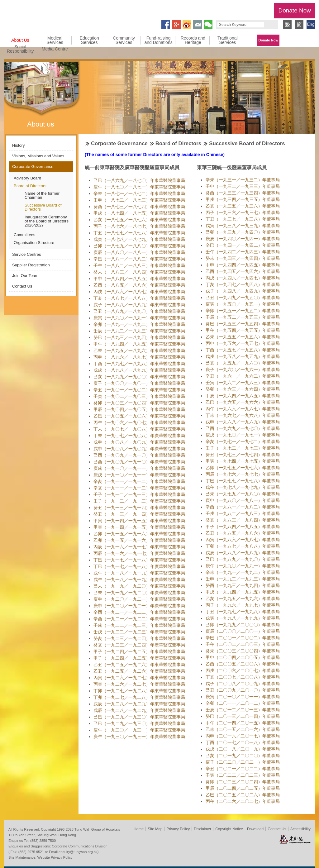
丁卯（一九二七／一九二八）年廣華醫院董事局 (139, 697)
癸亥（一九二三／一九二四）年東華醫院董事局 (139, 638)
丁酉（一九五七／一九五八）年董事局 (243, 350)
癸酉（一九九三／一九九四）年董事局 (243, 585)
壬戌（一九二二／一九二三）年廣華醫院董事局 (139, 632)
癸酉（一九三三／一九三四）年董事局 (243, 193)
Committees (24, 235)
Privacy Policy (178, 829)
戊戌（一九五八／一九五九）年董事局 (243, 356)
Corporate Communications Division (79, 846)
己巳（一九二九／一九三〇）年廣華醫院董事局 (139, 723)
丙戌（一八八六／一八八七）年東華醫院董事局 (139, 292)
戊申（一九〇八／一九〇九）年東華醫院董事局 (139, 442)
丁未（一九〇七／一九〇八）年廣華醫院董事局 (139, 436)
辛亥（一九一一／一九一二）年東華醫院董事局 (139, 481)
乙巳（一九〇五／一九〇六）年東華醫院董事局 (139, 416)
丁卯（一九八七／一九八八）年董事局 (243, 546)
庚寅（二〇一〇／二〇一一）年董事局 (243, 697)
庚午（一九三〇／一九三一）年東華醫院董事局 (139, 730)
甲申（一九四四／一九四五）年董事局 (243, 265)
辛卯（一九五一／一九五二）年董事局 (243, 311)
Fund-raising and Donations (158, 40)
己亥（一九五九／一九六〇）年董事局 (243, 363)
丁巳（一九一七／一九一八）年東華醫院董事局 (139, 560)
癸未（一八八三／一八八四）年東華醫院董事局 (139, 272)
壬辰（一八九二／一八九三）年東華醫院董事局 (139, 331)
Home (139, 829)
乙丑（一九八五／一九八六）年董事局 (243, 533)
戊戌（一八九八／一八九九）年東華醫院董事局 (139, 370)
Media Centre (55, 49)
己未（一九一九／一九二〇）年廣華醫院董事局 (139, 593)
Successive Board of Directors (43, 207)
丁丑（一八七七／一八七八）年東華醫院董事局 (139, 233)
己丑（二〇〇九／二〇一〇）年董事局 (243, 690)
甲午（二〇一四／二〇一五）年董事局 (243, 723)
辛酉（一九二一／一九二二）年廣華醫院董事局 (139, 619)
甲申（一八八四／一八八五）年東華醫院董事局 (139, 279)
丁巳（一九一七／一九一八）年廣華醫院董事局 (139, 566)
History (18, 145)
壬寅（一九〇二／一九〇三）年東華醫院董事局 (139, 396)
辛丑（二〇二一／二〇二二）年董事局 (243, 769)
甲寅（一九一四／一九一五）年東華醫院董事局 (139, 521)
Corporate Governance (33, 167)
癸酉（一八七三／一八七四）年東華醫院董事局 (139, 207)
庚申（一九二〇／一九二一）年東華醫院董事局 (139, 599)
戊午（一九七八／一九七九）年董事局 (243, 487)
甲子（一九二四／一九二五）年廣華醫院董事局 (139, 658)
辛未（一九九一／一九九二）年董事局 (243, 572)
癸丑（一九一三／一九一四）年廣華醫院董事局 (139, 514)
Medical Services (55, 40)
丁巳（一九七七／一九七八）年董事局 (243, 481)
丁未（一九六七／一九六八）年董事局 (243, 415)
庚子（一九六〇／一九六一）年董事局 (243, 370)
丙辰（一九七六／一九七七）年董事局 (243, 474)
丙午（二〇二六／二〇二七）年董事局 (243, 801)
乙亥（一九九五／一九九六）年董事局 (243, 599)
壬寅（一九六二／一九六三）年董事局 (243, 383)
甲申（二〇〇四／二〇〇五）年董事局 (243, 657)
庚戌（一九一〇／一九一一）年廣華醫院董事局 (139, 475)
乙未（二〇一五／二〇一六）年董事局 (243, 729)
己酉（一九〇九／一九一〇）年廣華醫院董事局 (139, 462)
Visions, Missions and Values (38, 156)
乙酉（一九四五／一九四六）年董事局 (243, 271)
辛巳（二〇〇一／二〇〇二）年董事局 (243, 638)
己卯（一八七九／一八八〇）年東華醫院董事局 (139, 246)
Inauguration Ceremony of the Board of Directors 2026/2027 (47, 221)
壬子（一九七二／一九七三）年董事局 (243, 448)
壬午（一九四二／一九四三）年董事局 (243, 252)
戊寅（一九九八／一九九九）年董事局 (243, 618)
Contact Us (22, 286)
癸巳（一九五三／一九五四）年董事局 (243, 324)
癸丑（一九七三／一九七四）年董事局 (243, 455)
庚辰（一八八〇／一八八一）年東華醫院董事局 (139, 252)
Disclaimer (202, 829)
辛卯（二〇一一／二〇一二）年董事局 (243, 703)
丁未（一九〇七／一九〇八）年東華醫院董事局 (139, 429)
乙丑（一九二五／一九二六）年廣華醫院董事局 (139, 671)
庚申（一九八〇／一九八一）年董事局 (243, 500)
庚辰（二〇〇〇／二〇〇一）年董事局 (243, 631)
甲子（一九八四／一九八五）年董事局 (243, 527)
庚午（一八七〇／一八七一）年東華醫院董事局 (139, 187)
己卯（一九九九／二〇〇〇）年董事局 (243, 625)
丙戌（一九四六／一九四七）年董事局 (243, 278)
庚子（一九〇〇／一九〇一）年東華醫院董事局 (139, 383)
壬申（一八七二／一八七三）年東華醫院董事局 (139, 200)
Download (255, 829)
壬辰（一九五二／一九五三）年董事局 (243, 317)
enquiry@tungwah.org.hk (78, 852)
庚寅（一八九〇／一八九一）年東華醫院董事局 (139, 318)
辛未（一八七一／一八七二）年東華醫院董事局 (139, 193)
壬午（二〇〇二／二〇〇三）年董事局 (243, 644)
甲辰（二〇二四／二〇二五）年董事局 (243, 788)
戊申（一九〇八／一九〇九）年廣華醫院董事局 (139, 449)
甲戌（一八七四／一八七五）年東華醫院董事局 (139, 213)
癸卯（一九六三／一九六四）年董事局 (243, 389)
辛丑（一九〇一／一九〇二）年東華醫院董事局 (139, 390)
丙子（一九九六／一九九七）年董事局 (243, 605)
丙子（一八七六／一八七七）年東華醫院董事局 (139, 226)
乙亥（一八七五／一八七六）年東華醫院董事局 (139, 220)
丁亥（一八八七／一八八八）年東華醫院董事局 (139, 298)
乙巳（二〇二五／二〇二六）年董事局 (243, 795)
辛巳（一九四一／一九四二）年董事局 (243, 245)
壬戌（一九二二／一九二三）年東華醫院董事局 (139, 625)
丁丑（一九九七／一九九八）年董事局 (243, 612)
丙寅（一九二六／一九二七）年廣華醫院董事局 (139, 684)
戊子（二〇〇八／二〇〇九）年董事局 (243, 684)
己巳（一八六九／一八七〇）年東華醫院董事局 (139, 180)
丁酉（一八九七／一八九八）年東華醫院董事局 (139, 364)
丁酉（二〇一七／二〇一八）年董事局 (243, 742)
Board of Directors (30, 186)
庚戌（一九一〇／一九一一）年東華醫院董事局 (139, 468)
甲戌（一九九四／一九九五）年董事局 (243, 592)
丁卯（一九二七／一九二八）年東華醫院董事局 (139, 691)
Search (270, 25)
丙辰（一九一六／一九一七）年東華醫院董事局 (139, 547)
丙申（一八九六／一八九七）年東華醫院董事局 (139, 357)
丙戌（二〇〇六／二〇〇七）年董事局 (243, 670)
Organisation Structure (34, 243)
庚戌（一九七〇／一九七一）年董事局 (243, 435)
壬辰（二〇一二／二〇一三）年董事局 (243, 710)
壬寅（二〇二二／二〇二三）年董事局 (243, 775)
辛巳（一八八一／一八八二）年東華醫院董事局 (139, 259)
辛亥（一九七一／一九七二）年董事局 (243, 441)
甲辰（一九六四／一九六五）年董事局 (243, 396)
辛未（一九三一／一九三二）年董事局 (243, 180)
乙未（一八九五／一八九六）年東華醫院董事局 (139, 351)
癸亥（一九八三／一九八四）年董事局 (243, 520)
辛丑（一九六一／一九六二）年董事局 (243, 376)
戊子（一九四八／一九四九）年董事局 (243, 291)
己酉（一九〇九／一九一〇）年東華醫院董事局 (139, 455)
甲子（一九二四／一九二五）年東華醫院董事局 (139, 651)
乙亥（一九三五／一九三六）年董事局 (243, 206)
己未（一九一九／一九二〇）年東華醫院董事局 (139, 586)
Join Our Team (25, 276)
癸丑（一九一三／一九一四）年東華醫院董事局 (139, 508)
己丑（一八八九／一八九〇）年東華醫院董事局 (139, 311)
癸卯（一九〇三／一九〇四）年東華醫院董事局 (139, 403)
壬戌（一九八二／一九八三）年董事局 (243, 513)
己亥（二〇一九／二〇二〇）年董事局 (243, 756)
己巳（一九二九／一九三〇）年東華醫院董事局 (139, 717)
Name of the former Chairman (42, 195)
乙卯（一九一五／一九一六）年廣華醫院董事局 (139, 540)
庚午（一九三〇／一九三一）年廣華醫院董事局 (139, 737)
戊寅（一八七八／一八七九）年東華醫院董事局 (139, 239)
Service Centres (26, 254)
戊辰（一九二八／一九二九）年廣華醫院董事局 (139, 710)
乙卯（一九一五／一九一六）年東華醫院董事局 (139, 534)
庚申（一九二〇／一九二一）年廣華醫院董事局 (139, 606)
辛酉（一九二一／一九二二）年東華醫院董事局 (139, 612)
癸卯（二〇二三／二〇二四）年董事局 (243, 782)
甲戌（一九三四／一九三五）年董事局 (243, 199)
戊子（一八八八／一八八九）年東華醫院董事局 (139, 305)
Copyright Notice (229, 829)
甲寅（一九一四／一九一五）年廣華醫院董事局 (139, 527)
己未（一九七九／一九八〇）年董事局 (243, 494)
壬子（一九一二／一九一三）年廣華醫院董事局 (139, 501)
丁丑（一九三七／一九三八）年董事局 (243, 219)
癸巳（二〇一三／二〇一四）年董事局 (243, 716)
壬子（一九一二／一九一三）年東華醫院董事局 (139, 494)
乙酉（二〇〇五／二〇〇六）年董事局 (243, 664)
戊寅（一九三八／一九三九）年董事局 (243, 226)
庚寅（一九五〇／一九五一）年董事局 (243, 304)
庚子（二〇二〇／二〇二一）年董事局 (243, 762)
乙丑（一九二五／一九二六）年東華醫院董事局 (139, 665)
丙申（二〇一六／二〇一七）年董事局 (243, 736)
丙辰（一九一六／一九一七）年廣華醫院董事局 (139, 553)
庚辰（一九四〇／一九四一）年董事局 (243, 239)
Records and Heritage (193, 40)
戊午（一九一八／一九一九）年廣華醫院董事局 (139, 579)
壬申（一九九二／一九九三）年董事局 (243, 579)
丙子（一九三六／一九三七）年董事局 (243, 212)
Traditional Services (228, 40)
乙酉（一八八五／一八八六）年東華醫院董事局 (139, 285)
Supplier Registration (31, 265)
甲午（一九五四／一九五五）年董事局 (243, 330)
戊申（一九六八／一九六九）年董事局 (243, 422)
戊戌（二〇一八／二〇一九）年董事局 (243, 749)
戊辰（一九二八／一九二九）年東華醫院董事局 (139, 704)
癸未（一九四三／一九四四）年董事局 (243, 258)
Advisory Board (27, 178)
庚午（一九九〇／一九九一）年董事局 (243, 566)
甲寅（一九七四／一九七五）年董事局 (243, 461)
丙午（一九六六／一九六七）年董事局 (243, 409)
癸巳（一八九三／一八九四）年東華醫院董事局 (139, 337)
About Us (20, 40)
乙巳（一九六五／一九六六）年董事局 (243, 402)
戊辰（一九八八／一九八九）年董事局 (243, 553)
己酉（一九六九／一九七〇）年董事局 (243, 428)
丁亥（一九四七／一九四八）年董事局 (243, 284)
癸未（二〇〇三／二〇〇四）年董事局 (243, 651)
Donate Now (295, 10)
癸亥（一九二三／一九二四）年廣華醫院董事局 (139, 645)
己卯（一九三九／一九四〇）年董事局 (243, 232)
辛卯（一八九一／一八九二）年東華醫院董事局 (139, 324)
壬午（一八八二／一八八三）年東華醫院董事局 (139, 265)
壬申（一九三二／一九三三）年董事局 (243, 186)
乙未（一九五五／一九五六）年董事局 (243, 337)
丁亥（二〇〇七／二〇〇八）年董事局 (243, 677)
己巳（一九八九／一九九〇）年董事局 (243, 559)
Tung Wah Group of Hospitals (26, 11)
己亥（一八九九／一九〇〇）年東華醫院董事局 (139, 377)
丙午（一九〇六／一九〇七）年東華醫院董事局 (139, 422)
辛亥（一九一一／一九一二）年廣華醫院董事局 (139, 488)
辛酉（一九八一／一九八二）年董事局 (243, 507)
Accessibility (300, 829)
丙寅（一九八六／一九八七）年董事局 (243, 540)
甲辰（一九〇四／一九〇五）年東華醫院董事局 (139, 409)
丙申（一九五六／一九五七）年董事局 (243, 343)
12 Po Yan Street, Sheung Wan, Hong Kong (42, 835)
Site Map (155, 829)
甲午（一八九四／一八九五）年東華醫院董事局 (139, 344)
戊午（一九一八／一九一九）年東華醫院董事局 (139, 573)
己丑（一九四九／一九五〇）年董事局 (243, 298)
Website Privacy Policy (55, 857)
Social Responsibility (20, 49)
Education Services (89, 40)
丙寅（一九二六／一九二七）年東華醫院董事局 (139, 678)
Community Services (124, 40)
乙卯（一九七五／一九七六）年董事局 (243, 468)
